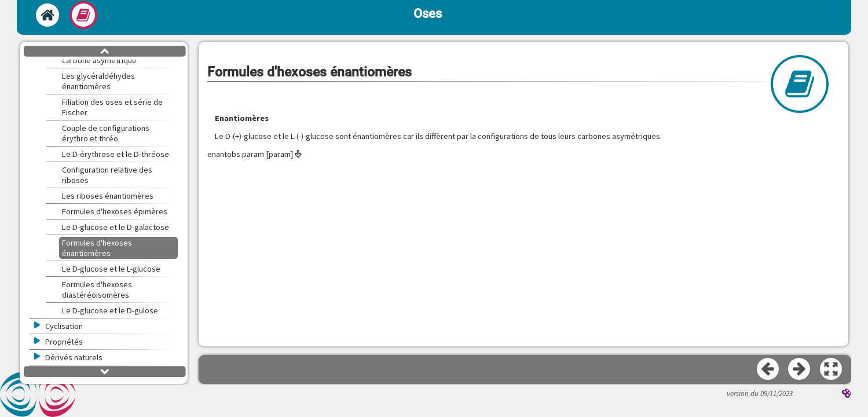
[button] (832, 370)
